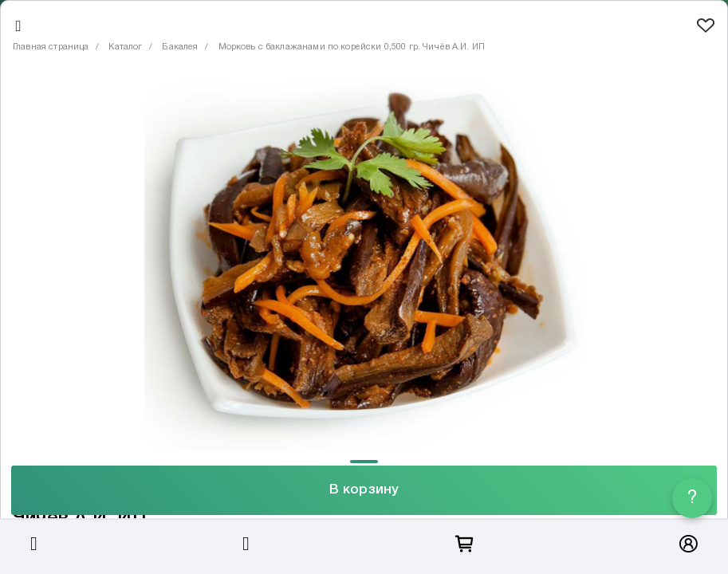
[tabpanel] (364, 263)
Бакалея (180, 47)
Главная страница (51, 47)
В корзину (364, 490)
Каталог (125, 47)
